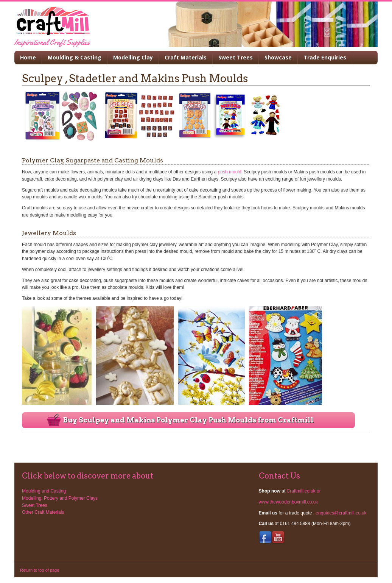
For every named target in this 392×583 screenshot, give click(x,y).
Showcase (278, 57)
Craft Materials (186, 57)
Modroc (81, 24)
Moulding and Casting (44, 491)
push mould (230, 172)
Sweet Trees (236, 57)
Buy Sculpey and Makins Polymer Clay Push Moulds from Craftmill (188, 420)
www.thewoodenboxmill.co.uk (289, 502)
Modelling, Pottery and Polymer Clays (60, 498)
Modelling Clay (133, 57)
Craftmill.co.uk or (304, 491)
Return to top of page (40, 570)
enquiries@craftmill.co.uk (341, 513)
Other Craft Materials (43, 512)
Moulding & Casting (75, 57)
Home (28, 57)
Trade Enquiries (325, 57)
